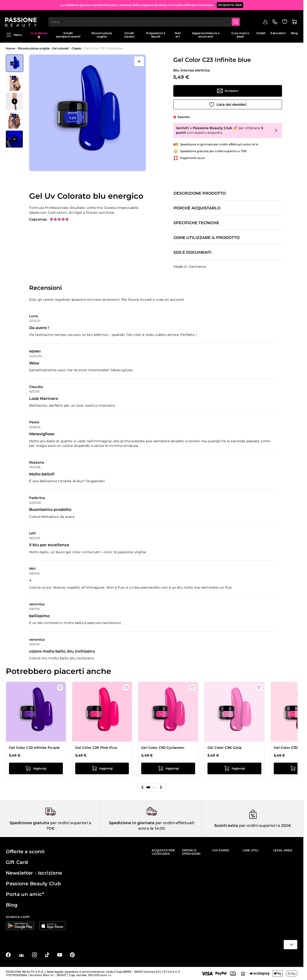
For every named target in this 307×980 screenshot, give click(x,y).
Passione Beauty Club (33, 884)
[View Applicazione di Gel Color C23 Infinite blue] (15, 101)
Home (10, 48)
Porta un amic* (25, 894)
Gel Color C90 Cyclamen (163, 748)
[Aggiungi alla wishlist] (228, 104)
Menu (14, 35)
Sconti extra (226, 826)
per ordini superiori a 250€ (265, 826)
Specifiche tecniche (196, 223)
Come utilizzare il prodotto (207, 238)
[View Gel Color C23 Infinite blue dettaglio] (15, 82)
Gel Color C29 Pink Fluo (96, 748)
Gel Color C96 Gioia (225, 748)
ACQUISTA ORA (230, 5)
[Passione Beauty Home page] (22, 18)
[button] (142, 787)
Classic (77, 48)
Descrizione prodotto (200, 193)
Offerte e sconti (25, 852)
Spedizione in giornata (132, 823)
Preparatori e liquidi (156, 35)
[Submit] (237, 18)
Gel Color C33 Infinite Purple (34, 748)
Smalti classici (129, 35)
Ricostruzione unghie (102, 35)
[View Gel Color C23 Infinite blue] (15, 63)
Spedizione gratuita (29, 823)
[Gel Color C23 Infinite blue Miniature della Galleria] (15, 101)
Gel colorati (60, 48)
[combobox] (145, 18)
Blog (294, 33)
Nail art (178, 35)
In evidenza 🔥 (39, 35)
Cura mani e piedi (240, 35)
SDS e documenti (192, 253)
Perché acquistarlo (197, 208)
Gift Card (17, 862)
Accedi (146, 300)
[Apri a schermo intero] (139, 61)
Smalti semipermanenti (68, 35)
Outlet (261, 33)
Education (278, 33)
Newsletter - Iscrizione (34, 873)
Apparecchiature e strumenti (206, 35)
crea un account (170, 300)
